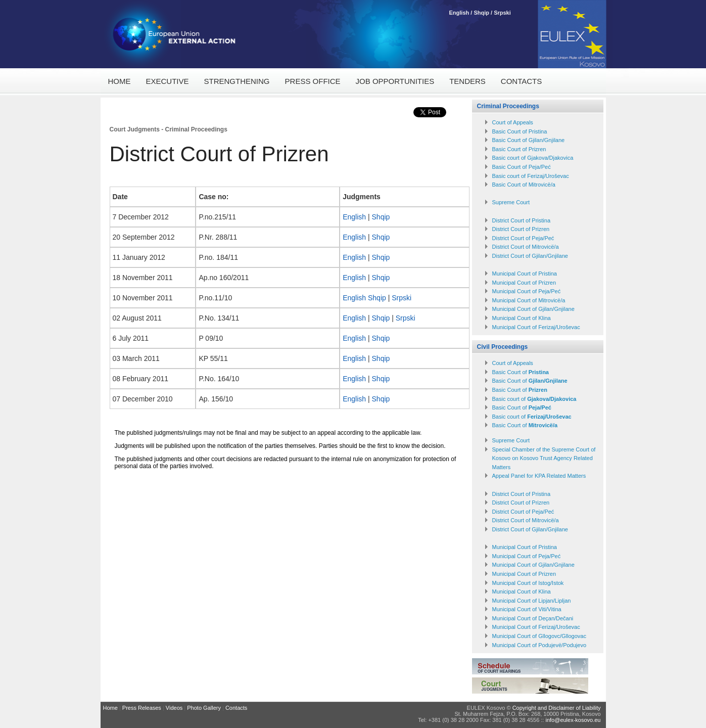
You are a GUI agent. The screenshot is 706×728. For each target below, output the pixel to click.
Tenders (467, 81)
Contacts (521, 81)
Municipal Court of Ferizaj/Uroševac (536, 327)
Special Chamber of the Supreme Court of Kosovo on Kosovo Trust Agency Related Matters (544, 458)
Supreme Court (511, 202)
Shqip (481, 13)
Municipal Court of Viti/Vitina (527, 609)
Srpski (502, 13)
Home (120, 81)
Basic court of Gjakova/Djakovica (533, 158)
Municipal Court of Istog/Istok (528, 583)
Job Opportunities (395, 81)
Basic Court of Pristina (520, 131)
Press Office (313, 81)
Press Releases (142, 708)
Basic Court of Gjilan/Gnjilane (529, 140)
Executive (168, 81)
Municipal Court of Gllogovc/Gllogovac (539, 636)
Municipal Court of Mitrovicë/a (529, 300)
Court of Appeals (513, 122)
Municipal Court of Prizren (524, 283)
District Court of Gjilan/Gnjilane (530, 256)
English (460, 13)
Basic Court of (521, 372)
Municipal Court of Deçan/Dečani (533, 618)
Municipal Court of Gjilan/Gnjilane (533, 309)
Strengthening (237, 81)
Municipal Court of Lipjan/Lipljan (532, 601)
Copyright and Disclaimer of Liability (557, 708)
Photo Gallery (204, 708)
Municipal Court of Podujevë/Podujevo (539, 645)
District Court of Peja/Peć (523, 238)
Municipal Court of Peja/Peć (527, 291)
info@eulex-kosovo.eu (573, 720)
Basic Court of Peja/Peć (522, 167)
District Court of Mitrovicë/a (526, 247)
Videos (174, 708)
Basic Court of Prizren (519, 149)
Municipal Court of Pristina (525, 274)
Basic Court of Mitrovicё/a (524, 185)
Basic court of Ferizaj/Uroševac (531, 176)
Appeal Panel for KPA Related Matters (539, 476)
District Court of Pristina (522, 220)
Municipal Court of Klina (522, 318)
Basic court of (534, 399)
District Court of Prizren (521, 229)
